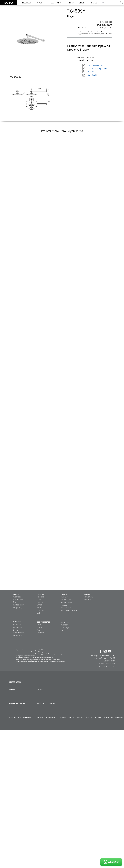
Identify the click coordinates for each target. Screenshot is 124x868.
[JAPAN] (80, 717)
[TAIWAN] (62, 717)
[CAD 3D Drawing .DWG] (97, 69)
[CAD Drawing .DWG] (96, 65)
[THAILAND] (118, 717)
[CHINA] (40, 717)
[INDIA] (71, 717)
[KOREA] (89, 717)
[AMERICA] (41, 703)
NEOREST (17, 594)
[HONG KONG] (51, 717)
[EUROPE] (52, 703)
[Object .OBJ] (95, 75)
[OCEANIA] (98, 717)
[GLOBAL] (40, 689)
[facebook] (101, 651)
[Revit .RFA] (95, 72)
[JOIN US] (111, 862)
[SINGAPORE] (108, 717)
